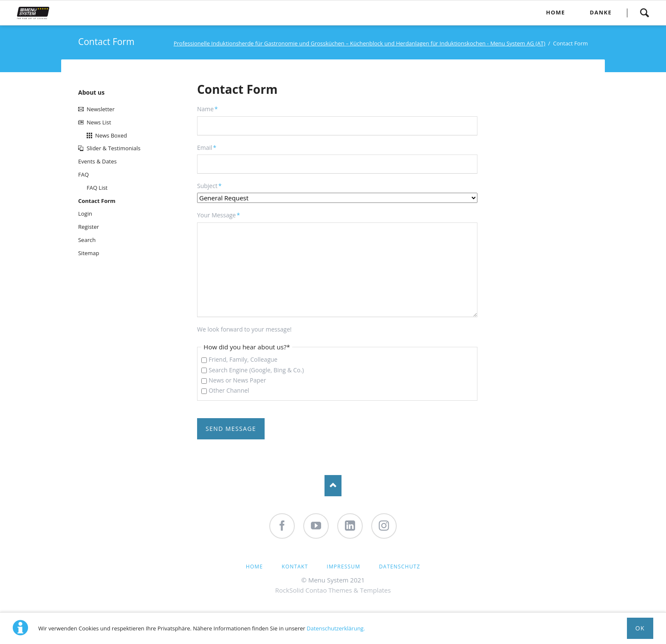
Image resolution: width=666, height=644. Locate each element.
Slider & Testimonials (114, 148)
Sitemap (89, 253)
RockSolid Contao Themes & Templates (333, 590)
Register (89, 227)
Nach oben (333, 486)
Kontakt (295, 567)
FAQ (83, 174)
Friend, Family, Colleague (243, 359)
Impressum (343, 567)
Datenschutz (399, 567)
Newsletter (101, 109)
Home (254, 567)
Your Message (219, 215)
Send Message (231, 429)
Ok (640, 628)
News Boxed (111, 135)
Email (211, 147)
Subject (211, 186)
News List (99, 122)
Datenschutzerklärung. (336, 628)
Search (644, 13)
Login (85, 214)
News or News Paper (237, 380)
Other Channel (229, 390)
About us (91, 92)
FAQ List (97, 188)
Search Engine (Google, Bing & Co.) (256, 370)
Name (211, 109)
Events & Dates (97, 161)
